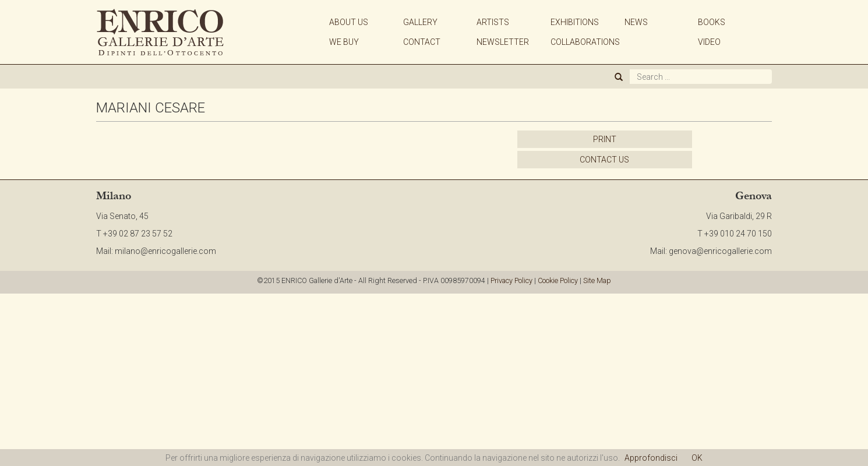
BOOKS (712, 22)
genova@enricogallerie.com (720, 251)
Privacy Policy (511, 280)
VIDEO (709, 42)
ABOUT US (349, 22)
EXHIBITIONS (575, 22)
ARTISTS (493, 22)
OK (697, 458)
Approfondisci (651, 458)
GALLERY (420, 22)
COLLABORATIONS (585, 42)
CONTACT (422, 42)
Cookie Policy (558, 280)
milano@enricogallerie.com (165, 251)
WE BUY (344, 42)
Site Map (597, 280)
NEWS (636, 22)
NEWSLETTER (503, 42)
